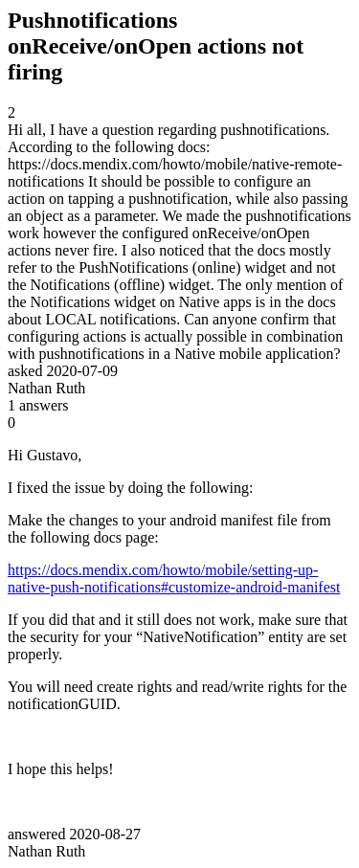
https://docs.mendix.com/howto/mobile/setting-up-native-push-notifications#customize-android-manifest (174, 579)
